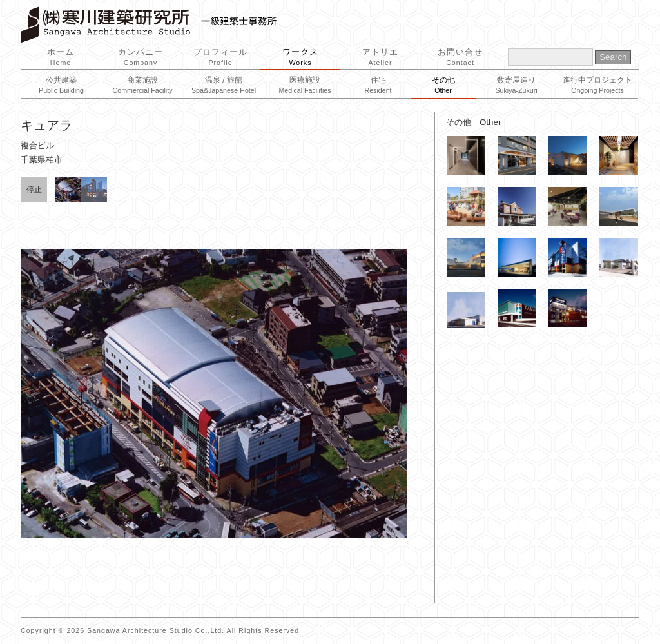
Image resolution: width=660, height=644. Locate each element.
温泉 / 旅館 (224, 85)
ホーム (61, 57)
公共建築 (61, 85)
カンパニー (141, 57)
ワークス (300, 57)
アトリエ (380, 57)
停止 (34, 190)
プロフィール (220, 57)
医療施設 (305, 85)
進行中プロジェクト (597, 85)
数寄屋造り (516, 85)
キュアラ (46, 125)
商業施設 (143, 85)
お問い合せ (460, 57)
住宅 (378, 85)
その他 (443, 85)
